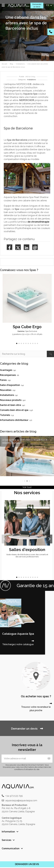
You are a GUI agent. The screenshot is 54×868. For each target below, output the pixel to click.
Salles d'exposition (27, 550)
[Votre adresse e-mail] (24, 759)
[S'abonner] (49, 759)
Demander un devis (37, 5)
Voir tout (27, 487)
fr (49, 5)
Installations (32, 80)
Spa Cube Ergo (27, 327)
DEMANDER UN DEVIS (27, 864)
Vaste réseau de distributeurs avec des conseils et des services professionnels (27, 556)
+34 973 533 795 (14, 796)
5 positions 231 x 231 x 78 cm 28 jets (27, 334)
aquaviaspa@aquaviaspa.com (21, 800)
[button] (17, 343)
